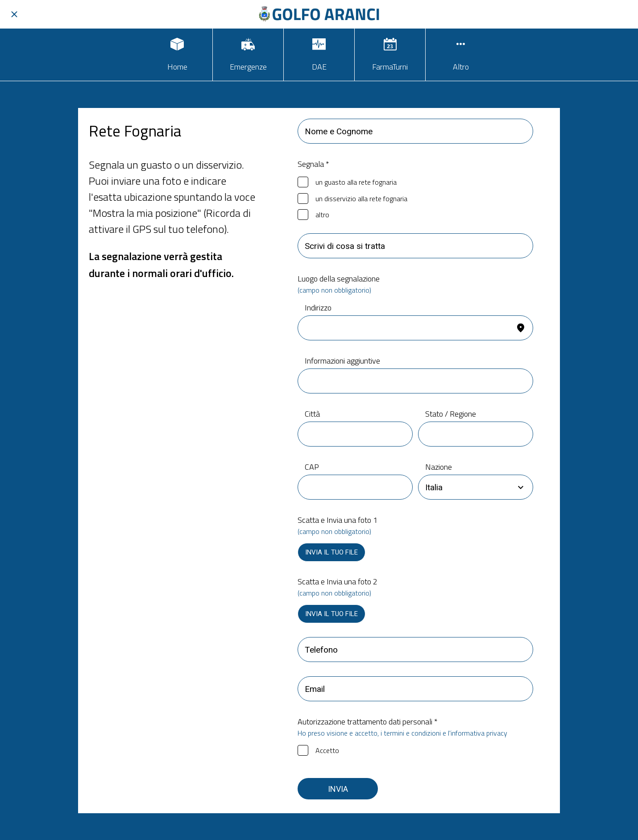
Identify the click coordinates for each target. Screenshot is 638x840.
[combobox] (468, 487)
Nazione (439, 467)
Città (312, 414)
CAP (312, 467)
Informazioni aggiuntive (342, 361)
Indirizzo (318, 308)
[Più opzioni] (461, 55)
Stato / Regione (451, 414)
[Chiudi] (14, 14)
